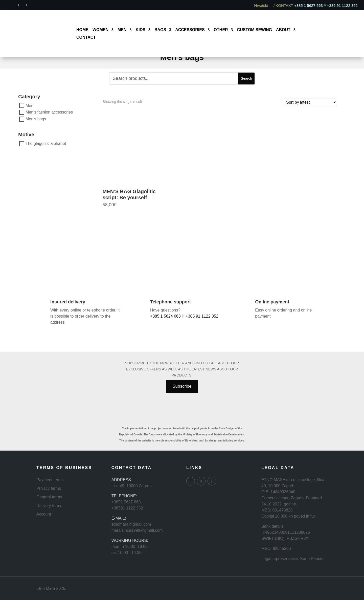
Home (82, 30)
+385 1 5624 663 (165, 316)
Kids (141, 30)
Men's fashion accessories (49, 112)
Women (100, 30)
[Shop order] (310, 102)
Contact (86, 38)
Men (122, 30)
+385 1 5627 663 (309, 5)
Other (221, 30)
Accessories (190, 30)
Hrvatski (263, 5)
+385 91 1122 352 (342, 5)
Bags (160, 30)
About (283, 30)
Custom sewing (255, 30)
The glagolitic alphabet (46, 143)
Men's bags (36, 119)
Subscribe (182, 386)
